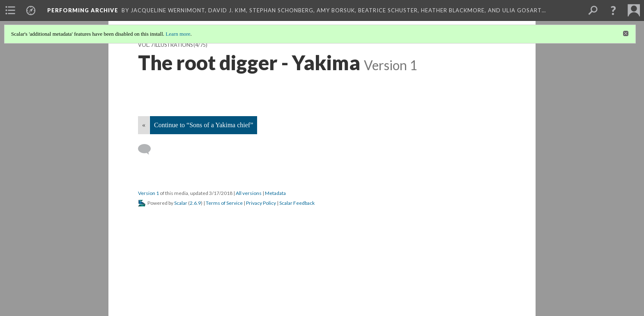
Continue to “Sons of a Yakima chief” (204, 125)
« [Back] (144, 125)
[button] (613, 10)
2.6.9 (195, 203)
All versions (249, 193)
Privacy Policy (261, 203)
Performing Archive (83, 10)
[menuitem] (10, 10)
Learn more (178, 34)
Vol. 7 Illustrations (165, 45)
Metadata (275, 193)
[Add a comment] (148, 149)
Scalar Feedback (297, 203)
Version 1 (148, 193)
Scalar (181, 203)
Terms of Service (224, 203)
